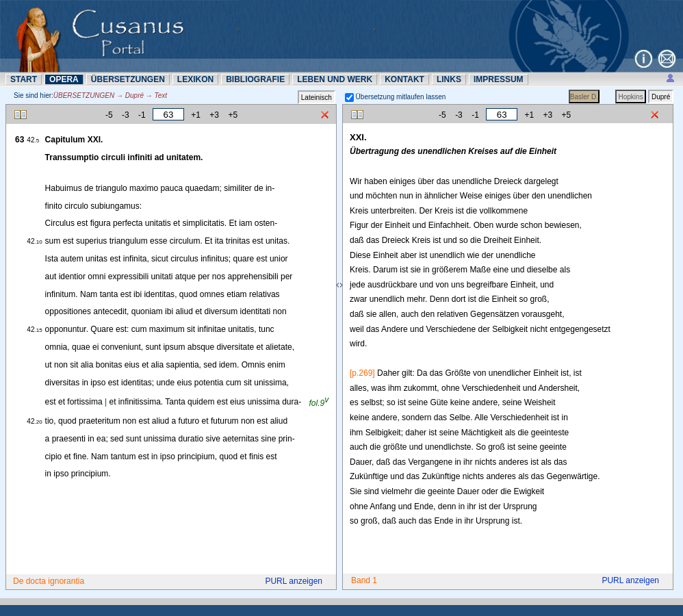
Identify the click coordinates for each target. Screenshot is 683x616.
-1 (142, 115)
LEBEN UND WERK (335, 79)
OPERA (64, 79)
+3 (214, 115)
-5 (109, 115)
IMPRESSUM (499, 79)
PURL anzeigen (294, 581)
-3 (126, 115)
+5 (233, 115)
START (24, 79)
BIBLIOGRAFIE (255, 79)
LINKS (449, 79)
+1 (196, 115)
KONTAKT (404, 79)
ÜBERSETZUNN (128, 79)
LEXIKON (195, 79)
